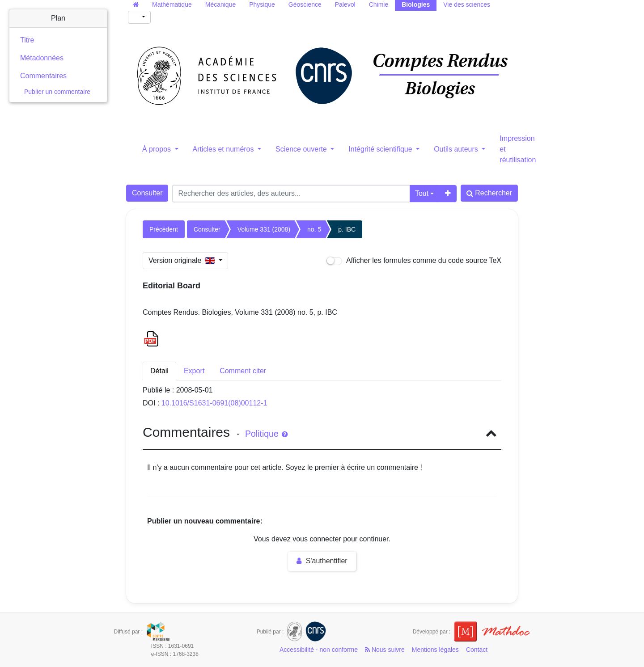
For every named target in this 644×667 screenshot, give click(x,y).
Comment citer (243, 371)
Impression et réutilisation (518, 149)
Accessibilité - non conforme (319, 650)
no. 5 (314, 229)
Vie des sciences (467, 4)
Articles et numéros (224, 149)
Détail (159, 371)
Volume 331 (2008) (264, 229)
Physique (262, 4)
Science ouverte (302, 149)
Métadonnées (42, 58)
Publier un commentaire (57, 92)
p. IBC (347, 229)
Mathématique (172, 4)
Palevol (345, 4)
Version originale (183, 260)
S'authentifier (322, 561)
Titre (27, 40)
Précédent (164, 229)
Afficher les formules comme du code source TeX (414, 261)
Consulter (147, 193)
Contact (477, 650)
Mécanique (221, 4)
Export (194, 371)
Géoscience (305, 4)
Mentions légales (435, 650)
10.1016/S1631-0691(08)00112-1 (214, 403)
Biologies (416, 4)
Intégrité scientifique (381, 149)
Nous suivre (385, 650)
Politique (266, 434)
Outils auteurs (457, 149)
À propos (157, 149)
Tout (422, 193)
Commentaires (43, 76)
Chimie (379, 4)
